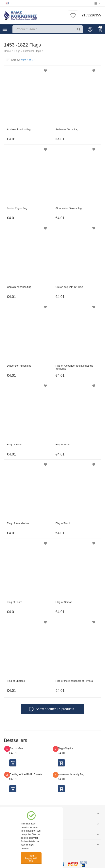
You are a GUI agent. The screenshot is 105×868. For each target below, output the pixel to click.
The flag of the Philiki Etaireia (26, 774)
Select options (13, 763)
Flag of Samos (64, 602)
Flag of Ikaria (63, 444)
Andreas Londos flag (19, 129)
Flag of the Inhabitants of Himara (74, 681)
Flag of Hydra (15, 444)
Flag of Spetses (16, 681)
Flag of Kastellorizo (18, 523)
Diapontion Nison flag (19, 366)
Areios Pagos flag (17, 208)
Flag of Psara (15, 602)
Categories (5, 29)
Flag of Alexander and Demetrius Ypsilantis (74, 367)
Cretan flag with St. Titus (70, 287)
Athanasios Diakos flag (69, 208)
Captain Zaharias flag (19, 287)
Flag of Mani (63, 523)
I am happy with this (31, 858)
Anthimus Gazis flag (67, 129)
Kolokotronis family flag (71, 774)
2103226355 (91, 15)
